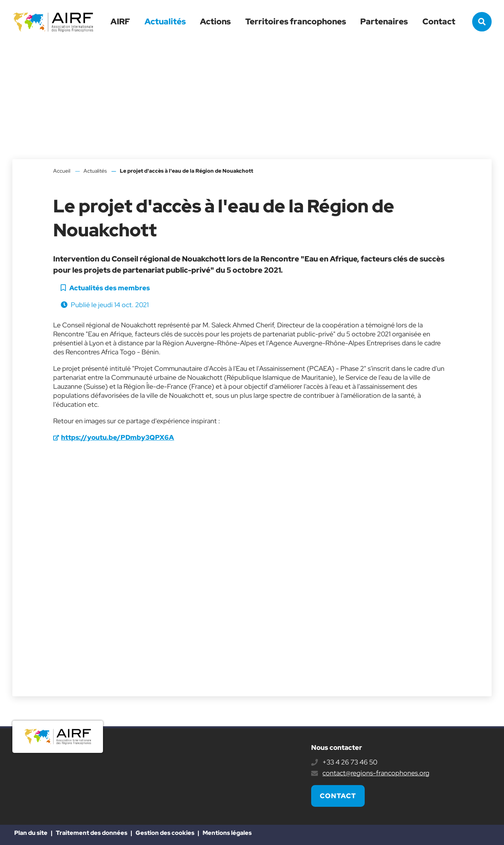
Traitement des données (92, 833)
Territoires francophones (296, 22)
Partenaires (384, 22)
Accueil (62, 171)
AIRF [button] (120, 22)
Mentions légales (227, 833)
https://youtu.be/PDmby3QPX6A (118, 437)
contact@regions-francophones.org (376, 773)
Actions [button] (215, 22)
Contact (439, 22)
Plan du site (31, 833)
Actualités (165, 22)
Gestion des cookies (165, 833)
